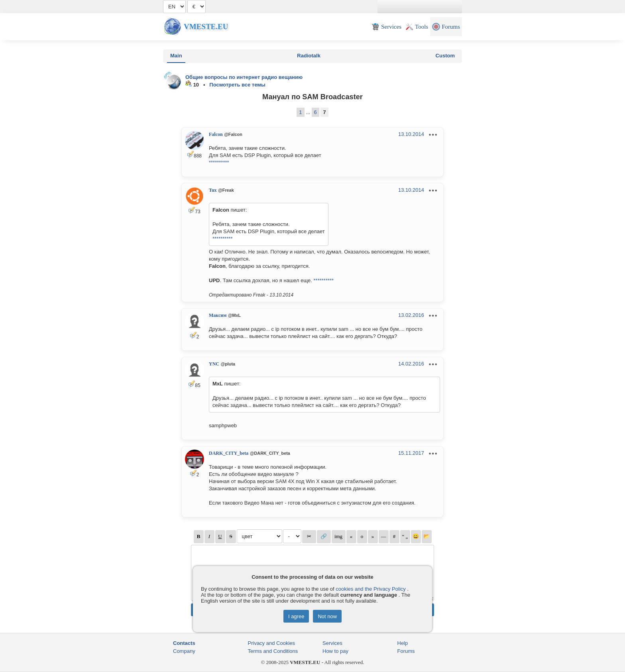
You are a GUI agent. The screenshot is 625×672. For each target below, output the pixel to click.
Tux (213, 190)
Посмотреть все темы (237, 85)
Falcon (216, 134)
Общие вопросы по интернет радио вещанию (244, 77)
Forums (406, 651)
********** (219, 162)
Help (403, 643)
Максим (218, 315)
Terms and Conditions (273, 651)
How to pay (335, 651)
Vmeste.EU (206, 27)
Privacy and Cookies (272, 643)
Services (332, 643)
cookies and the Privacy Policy (371, 589)
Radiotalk (309, 56)
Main (176, 56)
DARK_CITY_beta (229, 453)
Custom (445, 56)
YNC (214, 364)
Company (184, 651)
